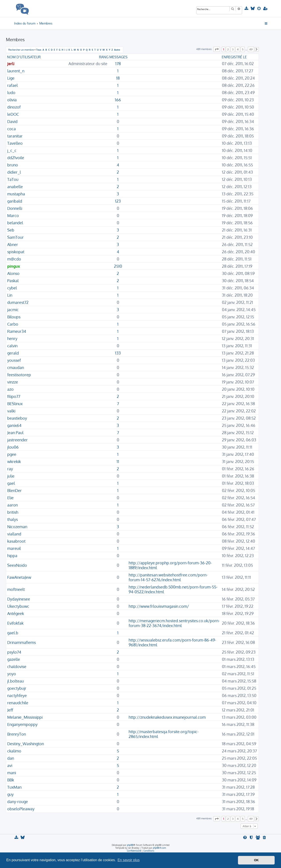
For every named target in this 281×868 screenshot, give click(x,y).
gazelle (14, 659)
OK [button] (256, 860)
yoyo (12, 674)
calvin (12, 346)
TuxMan (14, 787)
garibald (15, 201)
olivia (12, 100)
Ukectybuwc (18, 606)
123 (118, 201)
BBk (11, 780)
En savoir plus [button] (129, 860)
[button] (217, 49)
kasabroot (16, 541)
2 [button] (228, 49)
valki (11, 411)
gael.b (13, 633)
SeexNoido (17, 565)
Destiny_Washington (26, 744)
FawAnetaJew (19, 577)
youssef (14, 360)
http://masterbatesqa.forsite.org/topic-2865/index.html (164, 734)
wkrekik (14, 462)
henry (12, 339)
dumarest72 (18, 302)
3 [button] (233, 49)
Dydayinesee (19, 599)
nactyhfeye (17, 695)
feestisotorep (19, 375)
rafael (13, 85)
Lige (11, 78)
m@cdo (14, 259)
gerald (13, 353)
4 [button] (238, 49)
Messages (118, 57)
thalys (13, 519)
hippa (12, 556)
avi (10, 765)
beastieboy (17, 418)
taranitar (15, 136)
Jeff (10, 710)
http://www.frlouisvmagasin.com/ (159, 606)
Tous (39, 50)
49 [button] (251, 49)
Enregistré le (234, 57)
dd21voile (16, 158)
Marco (13, 216)
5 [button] (243, 49)
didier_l (14, 172)
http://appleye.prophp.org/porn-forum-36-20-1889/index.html (170, 565)
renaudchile (18, 703)
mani (12, 773)
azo (10, 389)
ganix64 (14, 425)
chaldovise (17, 667)
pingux (14, 266)
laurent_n (16, 71)
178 (118, 64)
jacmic (13, 310)
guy (10, 794)
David (12, 121)
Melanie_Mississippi (25, 717)
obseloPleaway (21, 809)
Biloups (14, 317)
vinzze (13, 382)
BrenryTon (17, 734)
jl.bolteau (16, 681)
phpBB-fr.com (159, 848)
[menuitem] (247, 9)
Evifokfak (15, 623)
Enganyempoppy (22, 724)
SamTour (15, 237)
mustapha (16, 194)
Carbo (13, 324)
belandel (15, 223)
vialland (14, 534)
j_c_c (12, 150)
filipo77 (14, 396)
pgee (12, 454)
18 (118, 78)
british (13, 512)
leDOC (13, 114)
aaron (13, 505)
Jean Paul (15, 433)
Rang (104, 57)
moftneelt (16, 589)
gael (11, 483)
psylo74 (14, 652)
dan (11, 758)
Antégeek (16, 613)
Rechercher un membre (21, 50)
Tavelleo (15, 143)
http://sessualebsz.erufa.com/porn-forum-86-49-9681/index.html (172, 642)
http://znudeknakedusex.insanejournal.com (167, 717)
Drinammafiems (22, 642)
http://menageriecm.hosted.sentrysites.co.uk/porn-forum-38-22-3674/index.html (174, 623)
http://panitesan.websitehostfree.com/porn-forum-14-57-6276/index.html (168, 577)
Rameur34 (17, 331)
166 (118, 100)
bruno (13, 165)
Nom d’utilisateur (24, 57)
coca (12, 129)
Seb (11, 230)
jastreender (17, 440)
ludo (11, 93)
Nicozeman (17, 527)
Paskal (13, 281)
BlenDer (14, 490)
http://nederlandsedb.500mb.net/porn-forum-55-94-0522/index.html (173, 589)
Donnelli (15, 208)
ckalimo (14, 751)
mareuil (14, 548)
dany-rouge (18, 802)
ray (10, 469)
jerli (11, 64)
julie (11, 476)
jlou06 (13, 447)
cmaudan (16, 367)
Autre (117, 50)
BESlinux (15, 404)
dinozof (14, 107)
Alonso (13, 273)
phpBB (130, 845)
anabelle (15, 187)
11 (118, 462)
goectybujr (17, 688)
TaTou (13, 179)
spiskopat (16, 252)
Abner (13, 244)
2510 (118, 266)
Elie (10, 498)
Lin (10, 295)
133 (118, 353)
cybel (12, 288)
